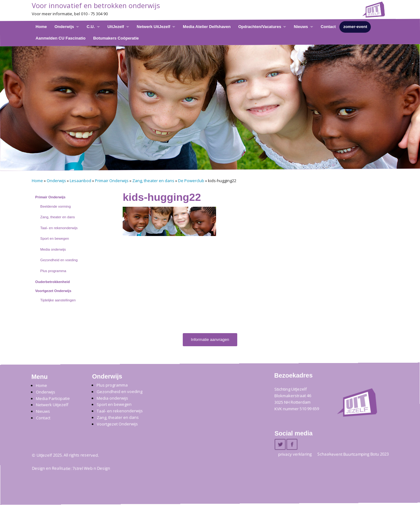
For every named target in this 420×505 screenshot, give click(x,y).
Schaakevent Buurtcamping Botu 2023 (353, 454)
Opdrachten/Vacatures (260, 27)
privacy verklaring (295, 454)
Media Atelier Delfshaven (207, 27)
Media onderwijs (53, 249)
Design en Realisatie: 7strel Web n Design (71, 469)
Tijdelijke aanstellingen (58, 300)
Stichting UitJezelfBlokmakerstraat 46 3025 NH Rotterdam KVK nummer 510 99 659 (297, 399)
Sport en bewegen (54, 238)
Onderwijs (64, 27)
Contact (328, 27)
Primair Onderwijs (112, 181)
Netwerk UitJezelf (153, 27)
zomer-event (355, 27)
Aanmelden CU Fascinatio (60, 38)
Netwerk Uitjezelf (52, 405)
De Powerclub (191, 181)
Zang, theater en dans (153, 181)
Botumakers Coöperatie (116, 38)
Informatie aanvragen (210, 340)
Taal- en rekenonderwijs (59, 228)
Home (41, 27)
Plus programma (53, 271)
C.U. (91, 27)
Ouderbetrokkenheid (52, 282)
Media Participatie (53, 398)
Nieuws (301, 27)
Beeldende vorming (55, 206)
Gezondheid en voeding (59, 260)
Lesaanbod (80, 181)
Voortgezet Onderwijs (53, 291)
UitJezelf (115, 27)
